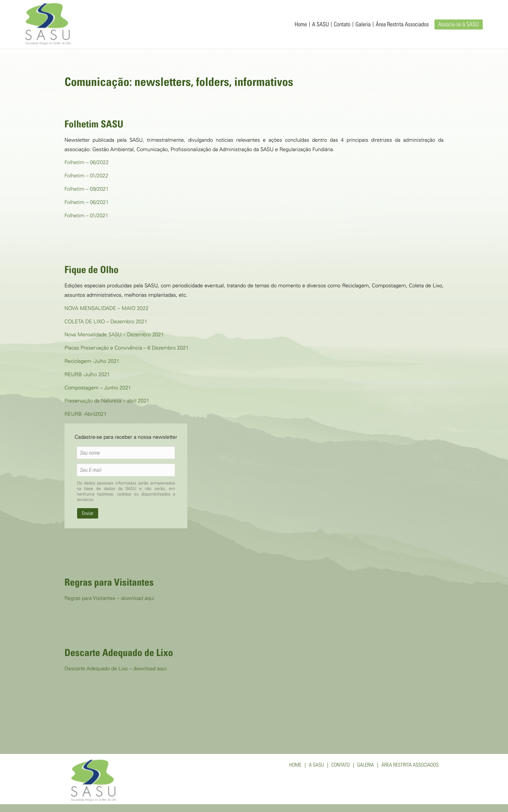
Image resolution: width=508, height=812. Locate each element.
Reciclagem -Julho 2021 (92, 362)
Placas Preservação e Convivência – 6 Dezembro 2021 (127, 349)
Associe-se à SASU (459, 25)
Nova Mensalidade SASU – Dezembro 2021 (114, 335)
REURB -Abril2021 (86, 415)
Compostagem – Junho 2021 (98, 388)
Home (301, 25)
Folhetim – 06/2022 (87, 163)
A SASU (320, 25)
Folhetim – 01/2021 (86, 216)
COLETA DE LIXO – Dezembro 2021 (106, 322)
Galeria (363, 25)
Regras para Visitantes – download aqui (109, 599)
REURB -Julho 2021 (87, 375)
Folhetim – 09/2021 (87, 190)
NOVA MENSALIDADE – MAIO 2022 (106, 309)
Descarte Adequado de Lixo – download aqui (115, 669)
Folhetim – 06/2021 (87, 203)
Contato (342, 25)
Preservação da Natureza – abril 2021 (107, 401)
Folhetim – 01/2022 (86, 176)
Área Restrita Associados (402, 25)
